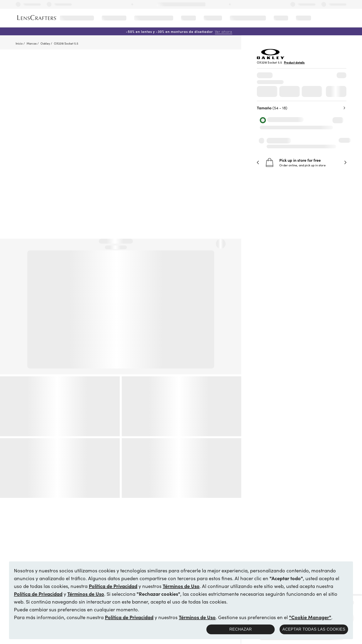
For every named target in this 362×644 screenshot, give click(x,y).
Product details (294, 62)
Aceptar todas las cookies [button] (314, 629)
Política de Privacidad (113, 586)
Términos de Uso (181, 586)
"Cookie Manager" (310, 617)
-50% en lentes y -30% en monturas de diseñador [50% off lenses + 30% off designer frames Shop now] (179, 31)
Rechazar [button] (241, 629)
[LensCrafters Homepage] (37, 18)
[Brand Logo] (271, 57)
